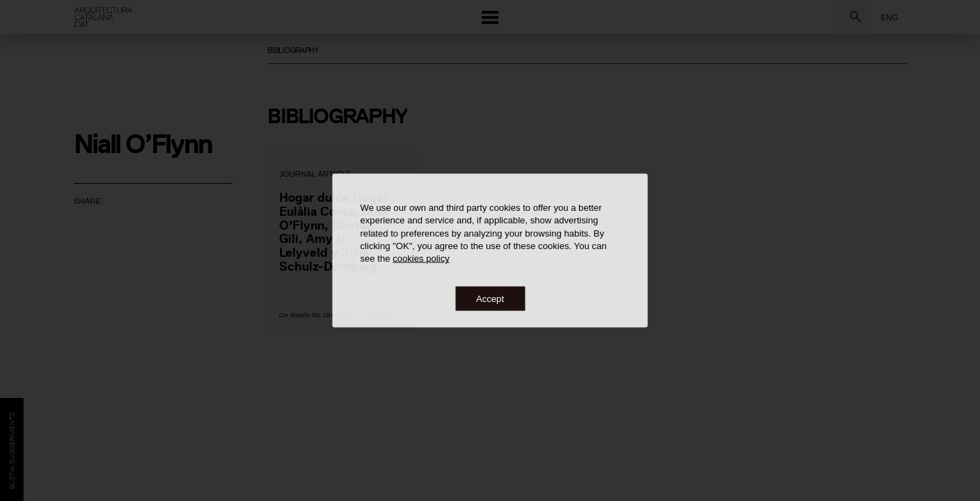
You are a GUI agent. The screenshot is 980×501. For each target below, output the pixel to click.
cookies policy (421, 259)
